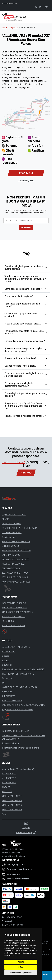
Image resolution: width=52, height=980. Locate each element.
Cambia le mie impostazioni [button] (21, 973)
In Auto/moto (8, 651)
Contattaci (26, 473)
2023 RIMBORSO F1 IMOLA (15, 577)
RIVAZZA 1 (7, 787)
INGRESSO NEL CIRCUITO (14, 603)
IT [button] (40, 7)
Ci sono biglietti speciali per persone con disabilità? (25, 394)
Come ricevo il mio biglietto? (19, 296)
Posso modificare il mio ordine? (20, 358)
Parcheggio (7, 678)
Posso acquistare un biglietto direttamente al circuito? (19, 384)
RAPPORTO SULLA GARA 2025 (16, 582)
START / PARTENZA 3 (12, 805)
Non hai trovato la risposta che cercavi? (24, 416)
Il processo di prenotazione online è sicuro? (22, 305)
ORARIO (6, 519)
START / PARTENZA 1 (12, 796)
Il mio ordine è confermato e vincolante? (25, 341)
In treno (5, 660)
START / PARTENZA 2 (12, 800)
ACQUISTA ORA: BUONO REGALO (17, 710)
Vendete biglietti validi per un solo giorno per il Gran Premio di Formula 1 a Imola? (24, 279)
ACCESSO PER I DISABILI (14, 617)
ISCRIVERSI (26, 227)
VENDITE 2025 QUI (11, 546)
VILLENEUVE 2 (9, 778)
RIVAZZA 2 (7, 791)
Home (5, 27)
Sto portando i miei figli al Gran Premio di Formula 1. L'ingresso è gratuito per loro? (24, 406)
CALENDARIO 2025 (11, 555)
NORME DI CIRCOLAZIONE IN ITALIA (19, 687)
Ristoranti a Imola (10, 743)
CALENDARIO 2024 (11, 568)
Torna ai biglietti (26, 180)
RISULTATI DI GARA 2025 (14, 564)
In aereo (5, 656)
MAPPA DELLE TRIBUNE (13, 625)
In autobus (7, 665)
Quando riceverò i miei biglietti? (20, 366)
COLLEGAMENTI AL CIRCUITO (16, 647)
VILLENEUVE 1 (9, 774)
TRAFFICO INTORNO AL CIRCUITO (18, 674)
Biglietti (14, 27)
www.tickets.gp (26, 832)
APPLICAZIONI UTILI (12, 701)
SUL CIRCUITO (8, 696)
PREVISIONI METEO (11, 523)
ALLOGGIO (7, 692)
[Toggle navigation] (46, 17)
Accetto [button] (21, 962)
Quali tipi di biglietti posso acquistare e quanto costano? (24, 267)
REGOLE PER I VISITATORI (14, 608)
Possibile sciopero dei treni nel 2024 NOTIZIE (23, 669)
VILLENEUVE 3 (9, 783)
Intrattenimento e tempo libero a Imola (20, 748)
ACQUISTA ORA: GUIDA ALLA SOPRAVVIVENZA (24, 705)
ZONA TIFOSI (8, 621)
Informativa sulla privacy (13, 856)
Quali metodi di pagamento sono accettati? (21, 315)
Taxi (4, 683)
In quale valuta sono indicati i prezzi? (23, 323)
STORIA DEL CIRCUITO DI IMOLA (17, 612)
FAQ (26, 823)
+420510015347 (14, 462)
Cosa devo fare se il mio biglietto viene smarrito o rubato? (24, 374)
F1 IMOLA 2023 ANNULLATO (15, 559)
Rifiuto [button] (21, 967)
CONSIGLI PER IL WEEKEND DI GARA (19, 528)
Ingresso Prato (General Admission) (18, 769)
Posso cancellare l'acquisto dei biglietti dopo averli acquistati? (24, 350)
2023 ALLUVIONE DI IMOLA (15, 573)
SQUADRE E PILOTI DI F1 (14, 515)
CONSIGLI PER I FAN (12, 532)
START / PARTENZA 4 (12, 809)
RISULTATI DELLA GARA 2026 (16, 541)
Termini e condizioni (11, 853)
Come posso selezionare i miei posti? (23, 289)
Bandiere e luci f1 (10, 537)
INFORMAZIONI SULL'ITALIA (15, 731)
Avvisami (26, 173)
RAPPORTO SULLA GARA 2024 (16, 550)
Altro (4, 814)
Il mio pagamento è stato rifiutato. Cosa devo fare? (24, 332)
